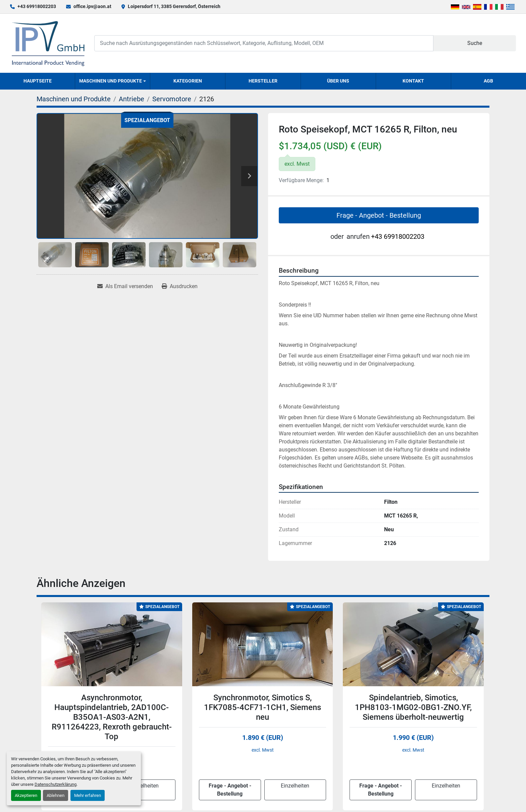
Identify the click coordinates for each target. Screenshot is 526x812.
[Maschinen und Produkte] (74, 99)
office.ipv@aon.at (92, 6)
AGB (488, 81)
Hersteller (263, 81)
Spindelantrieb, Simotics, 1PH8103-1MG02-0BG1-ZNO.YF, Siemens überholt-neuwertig (413, 707)
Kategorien (188, 81)
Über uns (338, 81)
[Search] (264, 43)
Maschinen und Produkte (111, 81)
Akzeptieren (26, 795)
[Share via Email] (125, 286)
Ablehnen (56, 795)
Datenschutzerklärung (56, 784)
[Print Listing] (180, 286)
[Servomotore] (172, 99)
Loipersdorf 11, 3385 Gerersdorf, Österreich (174, 6)
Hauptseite (38, 81)
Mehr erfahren (88, 795)
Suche (475, 43)
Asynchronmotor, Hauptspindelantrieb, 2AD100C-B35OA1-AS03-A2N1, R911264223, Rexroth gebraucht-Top (112, 717)
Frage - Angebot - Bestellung (379, 215)
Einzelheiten (144, 786)
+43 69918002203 (37, 6)
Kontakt (413, 81)
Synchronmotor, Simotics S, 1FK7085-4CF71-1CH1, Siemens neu (262, 707)
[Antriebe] (131, 99)
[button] (113, 81)
